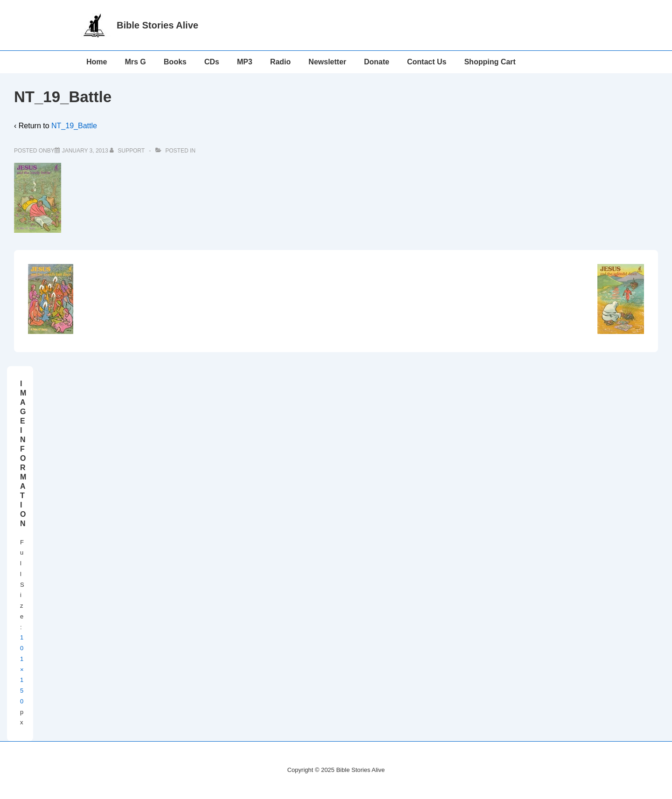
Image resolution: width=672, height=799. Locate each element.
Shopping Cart (490, 62)
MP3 (245, 62)
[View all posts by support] (128, 151)
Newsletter (327, 62)
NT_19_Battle (74, 126)
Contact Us (427, 62)
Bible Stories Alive (157, 25)
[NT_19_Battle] (85, 151)
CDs (212, 62)
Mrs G (135, 62)
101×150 (22, 669)
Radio (280, 62)
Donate (377, 62)
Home (97, 62)
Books (175, 62)
